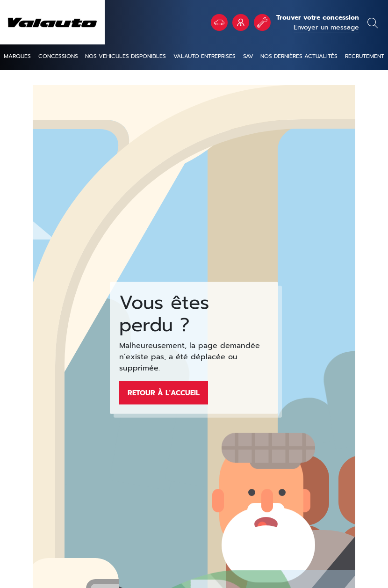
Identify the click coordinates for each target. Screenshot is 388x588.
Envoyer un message (326, 27)
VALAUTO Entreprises (241, 22)
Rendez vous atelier (262, 22)
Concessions (58, 56)
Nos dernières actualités (299, 56)
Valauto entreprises (205, 56)
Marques (17, 56)
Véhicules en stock (219, 22)
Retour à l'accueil (164, 392)
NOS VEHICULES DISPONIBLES (126, 56)
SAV (248, 56)
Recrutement (365, 56)
